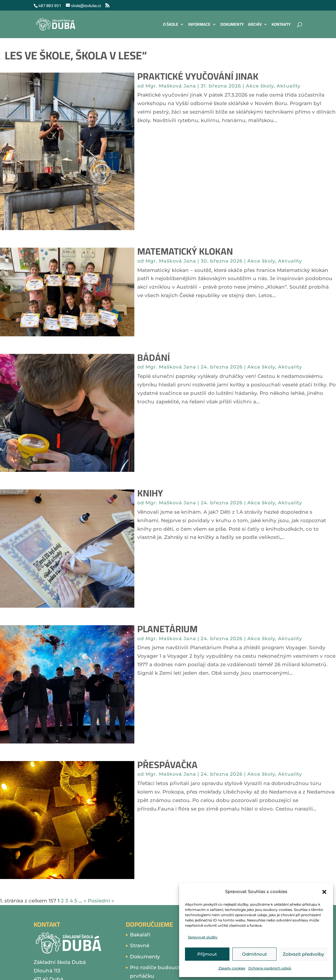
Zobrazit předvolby (303, 954)
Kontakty (281, 25)
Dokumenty (232, 25)
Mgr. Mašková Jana (171, 86)
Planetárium (167, 629)
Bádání (154, 357)
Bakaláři (140, 935)
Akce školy (260, 86)
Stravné (140, 945)
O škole (171, 25)
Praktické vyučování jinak (198, 76)
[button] (324, 892)
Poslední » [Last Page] (101, 901)
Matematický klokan (185, 251)
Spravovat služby (203, 937)
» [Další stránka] (85, 901)
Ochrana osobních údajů (270, 968)
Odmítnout (254, 954)
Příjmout (207, 954)
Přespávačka (167, 765)
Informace (199, 25)
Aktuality (289, 86)
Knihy (150, 493)
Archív (255, 25)
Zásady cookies (232, 968)
